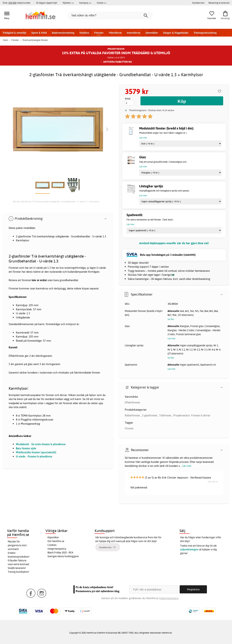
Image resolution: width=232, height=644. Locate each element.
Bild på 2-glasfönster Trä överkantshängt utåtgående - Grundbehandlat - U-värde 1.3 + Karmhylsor (56, 202)
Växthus (84, 33)
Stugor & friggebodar (176, 33)
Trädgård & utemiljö (14, 33)
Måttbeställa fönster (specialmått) (36, 452)
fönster (17, 272)
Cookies (52, 545)
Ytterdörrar (115, 33)
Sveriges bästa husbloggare (63, 556)
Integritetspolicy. (169, 598)
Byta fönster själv (26, 448)
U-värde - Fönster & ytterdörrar (34, 456)
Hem (5, 40)
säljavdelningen (189, 549)
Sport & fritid (39, 33)
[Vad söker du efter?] (110, 15)
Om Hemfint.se (56, 541)
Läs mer (187, 466)
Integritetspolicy (57, 549)
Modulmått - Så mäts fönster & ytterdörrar (41, 444)
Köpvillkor (53, 537)
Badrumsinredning (63, 33)
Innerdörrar (134, 33)
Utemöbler (152, 33)
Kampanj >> (85, 3)
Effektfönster (132, 402)
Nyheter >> (68, 3)
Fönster (99, 33)
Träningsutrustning (205, 33)
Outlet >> (102, 3)
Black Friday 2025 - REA (60, 553)
